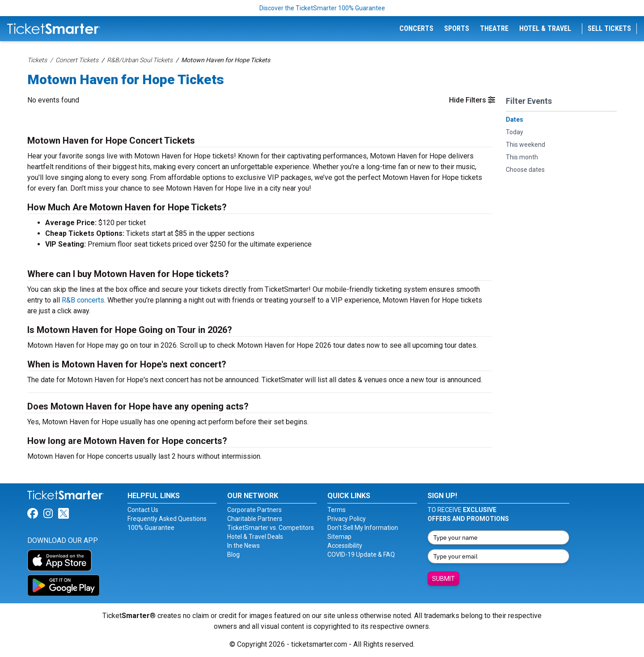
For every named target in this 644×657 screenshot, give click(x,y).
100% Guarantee (151, 528)
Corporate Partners (254, 510)
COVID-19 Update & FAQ (361, 555)
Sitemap (339, 537)
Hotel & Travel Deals (255, 537)
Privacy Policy (347, 519)
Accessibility (345, 546)
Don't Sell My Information (363, 528)
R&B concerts (83, 300)
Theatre (494, 28)
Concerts (416, 28)
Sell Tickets (609, 28)
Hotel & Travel (545, 28)
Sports (457, 28)
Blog (233, 555)
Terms (337, 510)
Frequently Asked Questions (167, 519)
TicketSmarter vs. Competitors (271, 528)
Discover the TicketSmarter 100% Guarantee (322, 8)
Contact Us (143, 510)
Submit (443, 579)
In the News (244, 546)
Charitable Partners (255, 519)
